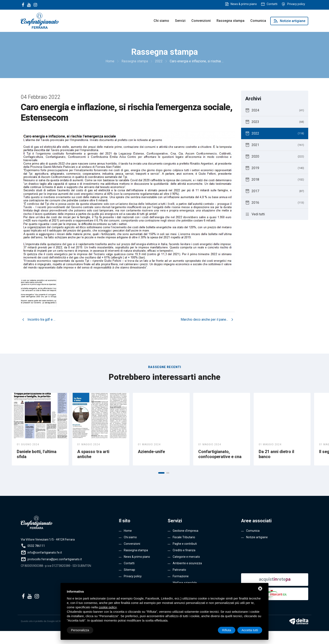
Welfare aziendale (185, 583)
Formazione (181, 576)
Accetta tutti (250, 630)
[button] (161, 473)
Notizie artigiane (289, 21)
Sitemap (129, 570)
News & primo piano (244, 4)
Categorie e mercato (186, 557)
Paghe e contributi (185, 544)
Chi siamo (161, 21)
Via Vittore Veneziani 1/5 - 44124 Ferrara (48, 539)
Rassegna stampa (230, 21)
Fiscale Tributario (184, 537)
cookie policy (108, 607)
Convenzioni (201, 21)
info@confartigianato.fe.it (45, 553)
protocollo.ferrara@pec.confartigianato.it (55, 559)
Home (128, 531)
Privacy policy (296, 4)
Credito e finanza (184, 550)
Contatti (272, 4)
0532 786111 (36, 546)
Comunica (258, 21)
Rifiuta (227, 630)
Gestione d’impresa (185, 531)
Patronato (179, 570)
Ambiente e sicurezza (187, 563)
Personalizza (80, 630)
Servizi (180, 21)
